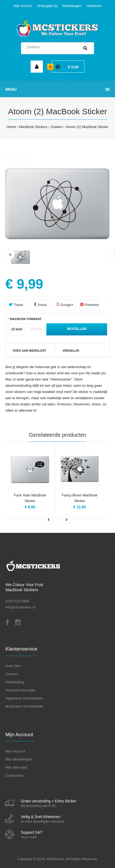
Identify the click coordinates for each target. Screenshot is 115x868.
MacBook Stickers (33, 127)
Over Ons (13, 666)
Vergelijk (71, 351)
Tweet (16, 305)
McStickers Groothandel (24, 706)
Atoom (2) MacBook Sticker (87, 127)
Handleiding (15, 682)
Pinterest (89, 305)
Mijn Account (23, 6)
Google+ (65, 305)
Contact (12, 674)
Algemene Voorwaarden (24, 698)
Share (40, 305)
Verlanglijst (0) (47, 6)
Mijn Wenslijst (16, 767)
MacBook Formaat (26, 319)
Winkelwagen (72, 6)
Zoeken (57, 127)
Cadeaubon (15, 776)
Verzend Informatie (20, 690)
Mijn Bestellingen (19, 759)
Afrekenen (94, 6)
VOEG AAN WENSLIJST (29, 351)
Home (11, 127)
